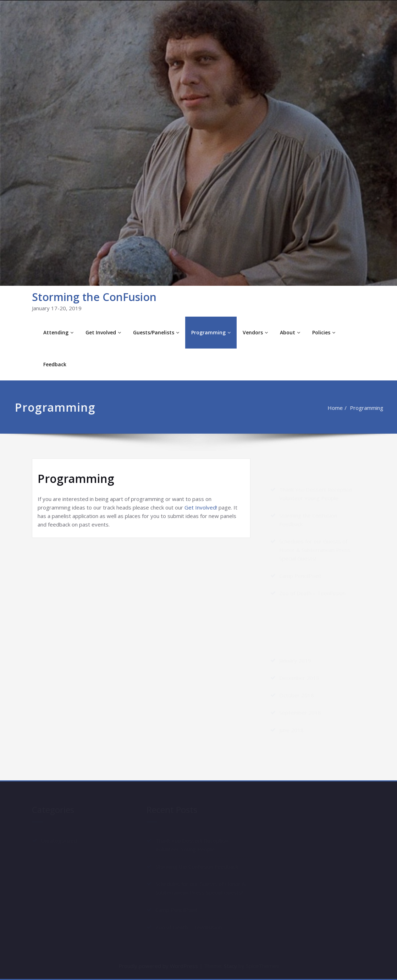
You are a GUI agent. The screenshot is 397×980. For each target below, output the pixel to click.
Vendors (255, 332)
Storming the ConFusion (94, 297)
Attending (58, 332)
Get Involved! (201, 507)
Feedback (55, 364)
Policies (324, 332)
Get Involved (103, 332)
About (290, 332)
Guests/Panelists (156, 332)
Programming (211, 332)
